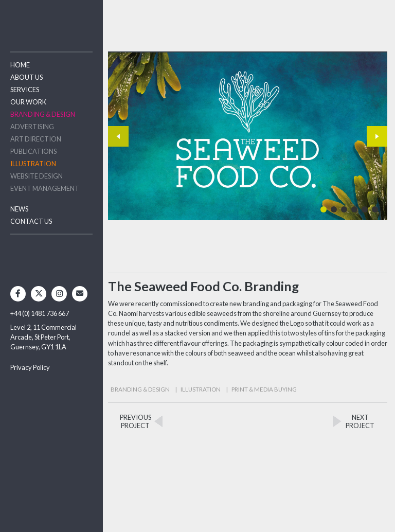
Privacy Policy (30, 367)
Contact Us (31, 221)
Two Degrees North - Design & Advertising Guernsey (51, 20)
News (19, 209)
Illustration (33, 164)
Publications (33, 151)
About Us (26, 77)
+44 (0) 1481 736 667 (40, 313)
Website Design (37, 176)
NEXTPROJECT (360, 421)
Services (25, 90)
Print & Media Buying (264, 389)
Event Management (45, 188)
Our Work (28, 102)
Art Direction (36, 139)
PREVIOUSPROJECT (136, 421)
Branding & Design (43, 114)
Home (20, 65)
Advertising (32, 127)
